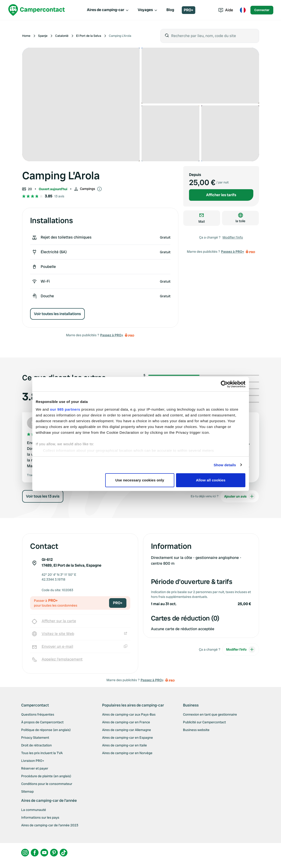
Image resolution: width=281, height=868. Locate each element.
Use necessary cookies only (140, 480)
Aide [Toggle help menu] (226, 10)
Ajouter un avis (240, 502)
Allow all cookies (211, 480)
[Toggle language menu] (243, 10)
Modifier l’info (233, 237)
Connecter (262, 10)
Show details (225, 465)
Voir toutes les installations (57, 314)
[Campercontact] (37, 10)
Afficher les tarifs (221, 195)
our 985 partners (65, 409)
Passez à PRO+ (112, 335)
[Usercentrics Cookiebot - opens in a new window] (224, 384)
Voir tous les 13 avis (43, 502)
